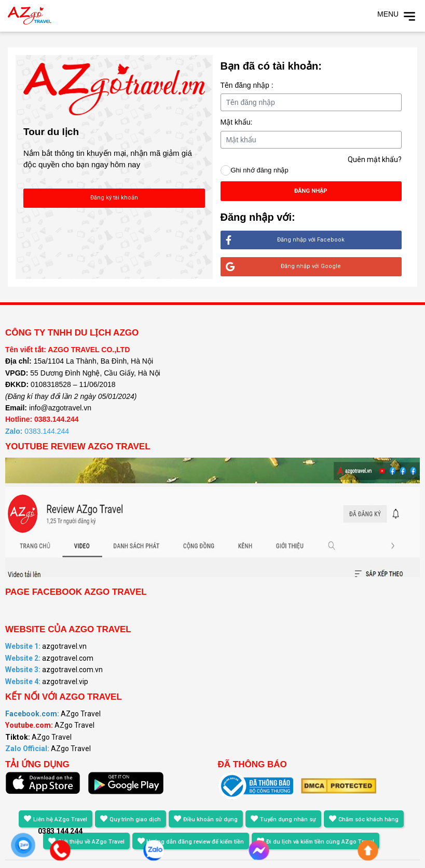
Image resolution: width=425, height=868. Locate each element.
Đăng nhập (311, 191)
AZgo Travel (53, 714)
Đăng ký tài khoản (114, 198)
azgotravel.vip (47, 682)
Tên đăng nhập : (247, 85)
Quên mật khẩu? (375, 159)
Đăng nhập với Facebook (285, 240)
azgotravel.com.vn (54, 670)
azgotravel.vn (46, 646)
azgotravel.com (49, 658)
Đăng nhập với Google (284, 267)
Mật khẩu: (237, 122)
